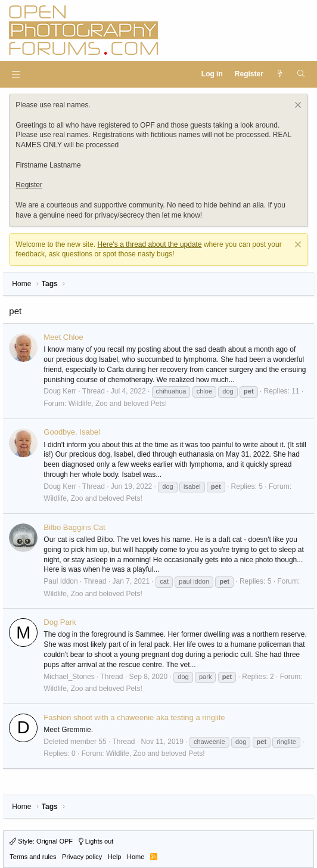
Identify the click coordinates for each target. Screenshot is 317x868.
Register (29, 185)
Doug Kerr (60, 391)
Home (136, 857)
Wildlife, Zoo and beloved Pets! (118, 404)
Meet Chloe (63, 337)
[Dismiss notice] (296, 106)
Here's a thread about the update (150, 244)
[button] (16, 74)
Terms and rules (33, 857)
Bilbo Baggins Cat (74, 527)
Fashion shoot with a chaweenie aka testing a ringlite (134, 717)
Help (115, 857)
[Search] (301, 74)
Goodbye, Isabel (72, 432)
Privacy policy (82, 857)
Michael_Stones (69, 677)
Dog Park (60, 622)
